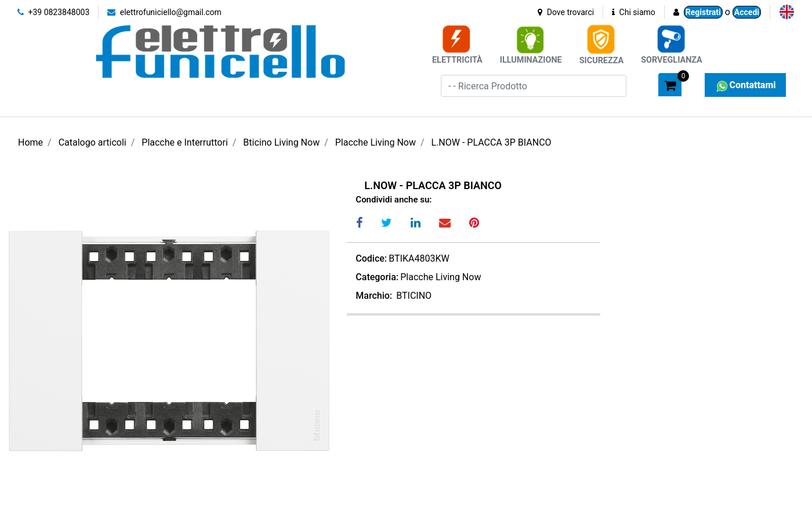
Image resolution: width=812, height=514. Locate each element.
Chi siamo (634, 12)
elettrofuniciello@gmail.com (164, 12)
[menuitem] (787, 12)
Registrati (703, 12)
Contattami (745, 85)
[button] (644, 84)
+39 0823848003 (53, 12)
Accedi (747, 12)
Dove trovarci (566, 12)
